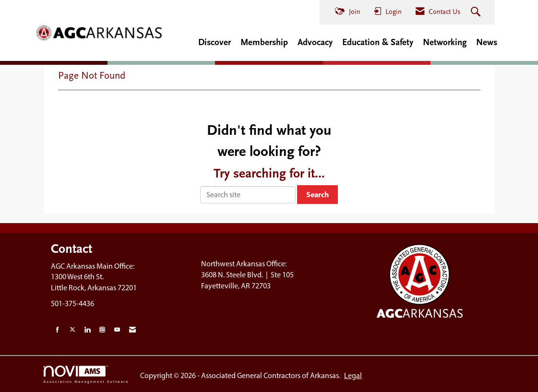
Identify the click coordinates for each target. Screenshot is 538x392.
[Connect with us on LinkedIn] (87, 330)
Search (317, 194)
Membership (264, 42)
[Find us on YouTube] (117, 330)
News (487, 42)
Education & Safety (378, 42)
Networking (445, 42)
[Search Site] (477, 12)
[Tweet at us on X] (72, 330)
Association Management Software (86, 374)
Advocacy (315, 42)
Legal (353, 375)
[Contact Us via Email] (132, 330)
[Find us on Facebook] (58, 330)
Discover (215, 42)
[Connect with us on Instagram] (102, 330)
